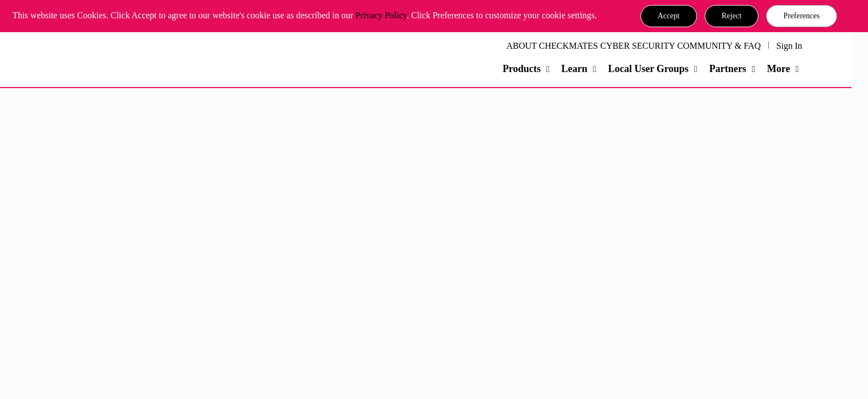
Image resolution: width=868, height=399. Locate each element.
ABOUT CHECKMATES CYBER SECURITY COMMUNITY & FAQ (634, 46)
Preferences (801, 16)
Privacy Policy (381, 15)
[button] (669, 16)
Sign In (789, 46)
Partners (728, 69)
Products (522, 69)
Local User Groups (648, 69)
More (778, 69)
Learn (574, 69)
